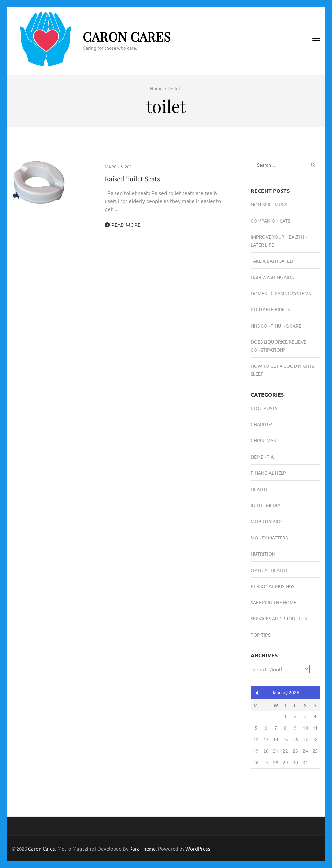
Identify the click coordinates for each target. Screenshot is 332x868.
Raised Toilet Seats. (133, 178)
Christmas (263, 440)
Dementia (262, 457)
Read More (123, 225)
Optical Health (269, 570)
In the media (266, 505)
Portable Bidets (270, 309)
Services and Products (279, 618)
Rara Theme (143, 848)
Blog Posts (264, 408)
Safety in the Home (274, 602)
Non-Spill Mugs (269, 204)
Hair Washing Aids (272, 277)
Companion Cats (270, 221)
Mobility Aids (267, 521)
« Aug (257, 693)
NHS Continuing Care (276, 326)
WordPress (198, 848)
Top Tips (261, 635)
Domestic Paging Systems (281, 293)
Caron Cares (127, 36)
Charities (262, 424)
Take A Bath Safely (272, 261)
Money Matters (269, 538)
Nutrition (263, 554)
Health (259, 489)
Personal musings (273, 586)
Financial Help (268, 473)
